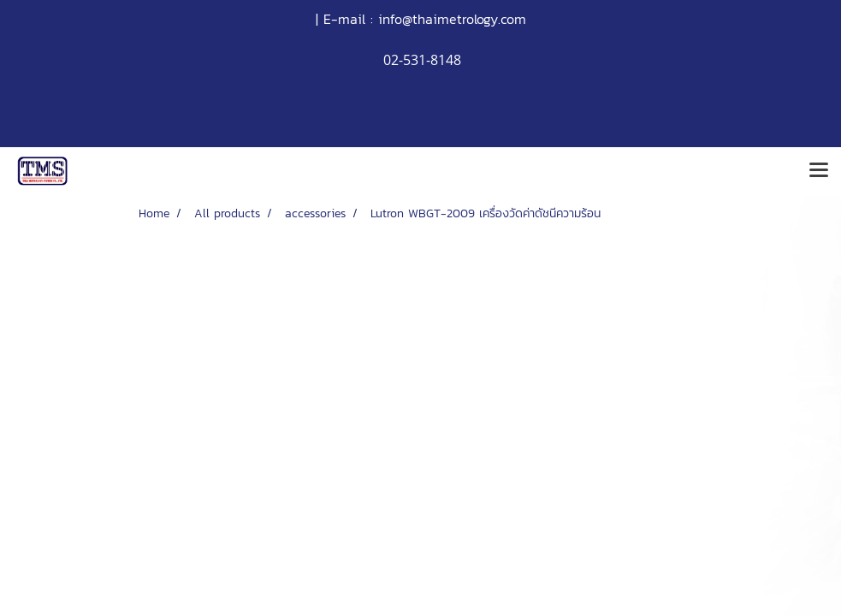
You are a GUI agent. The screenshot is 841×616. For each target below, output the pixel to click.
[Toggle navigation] (819, 171)
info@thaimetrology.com (452, 19)
